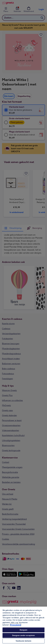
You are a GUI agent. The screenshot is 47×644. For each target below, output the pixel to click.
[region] (23, 625)
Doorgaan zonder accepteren (23, 635)
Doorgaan (23, 630)
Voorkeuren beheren (23, 641)
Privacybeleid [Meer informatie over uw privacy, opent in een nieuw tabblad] (16, 625)
